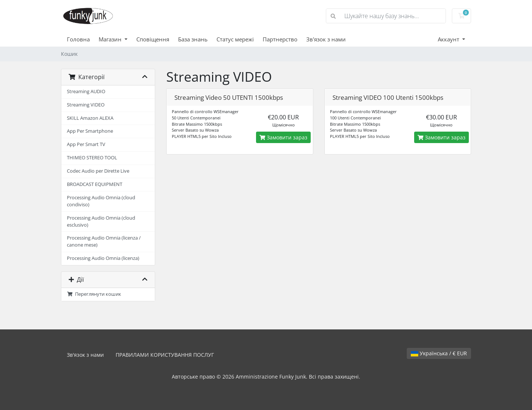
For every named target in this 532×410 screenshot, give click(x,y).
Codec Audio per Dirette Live (98, 171)
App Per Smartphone (90, 131)
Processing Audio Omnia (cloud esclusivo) (101, 221)
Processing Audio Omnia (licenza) (103, 258)
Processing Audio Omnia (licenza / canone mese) (104, 241)
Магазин (111, 39)
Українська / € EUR (439, 353)
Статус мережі (235, 39)
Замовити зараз (283, 137)
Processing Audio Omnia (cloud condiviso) (101, 201)
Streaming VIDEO (86, 105)
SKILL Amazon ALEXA (90, 118)
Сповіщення (153, 39)
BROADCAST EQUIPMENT (95, 184)
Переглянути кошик (94, 294)
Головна (78, 39)
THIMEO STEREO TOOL (92, 158)
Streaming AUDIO (86, 92)
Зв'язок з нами (326, 39)
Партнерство (280, 39)
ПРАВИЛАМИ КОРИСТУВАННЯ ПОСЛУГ (165, 355)
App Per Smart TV (86, 144)
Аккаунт (449, 39)
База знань (193, 39)
